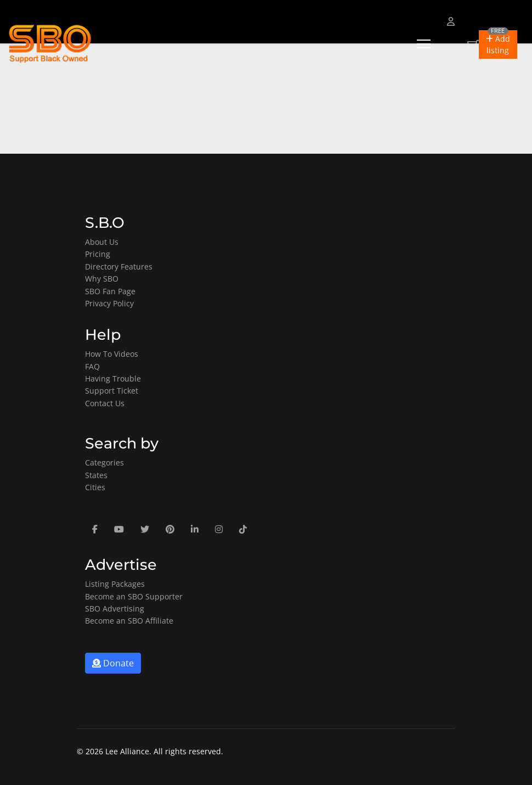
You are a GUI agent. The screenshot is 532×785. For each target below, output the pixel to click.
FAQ (92, 366)
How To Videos (112, 354)
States (96, 475)
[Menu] (424, 44)
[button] (498, 44)
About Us (102, 242)
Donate (113, 663)
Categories (104, 462)
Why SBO (102, 279)
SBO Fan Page (110, 291)
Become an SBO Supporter (134, 596)
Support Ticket (112, 391)
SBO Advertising (115, 609)
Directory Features (119, 267)
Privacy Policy (109, 303)
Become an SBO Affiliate (129, 621)
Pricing (98, 254)
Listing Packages (115, 584)
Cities (95, 487)
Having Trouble (113, 379)
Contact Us (105, 403)
